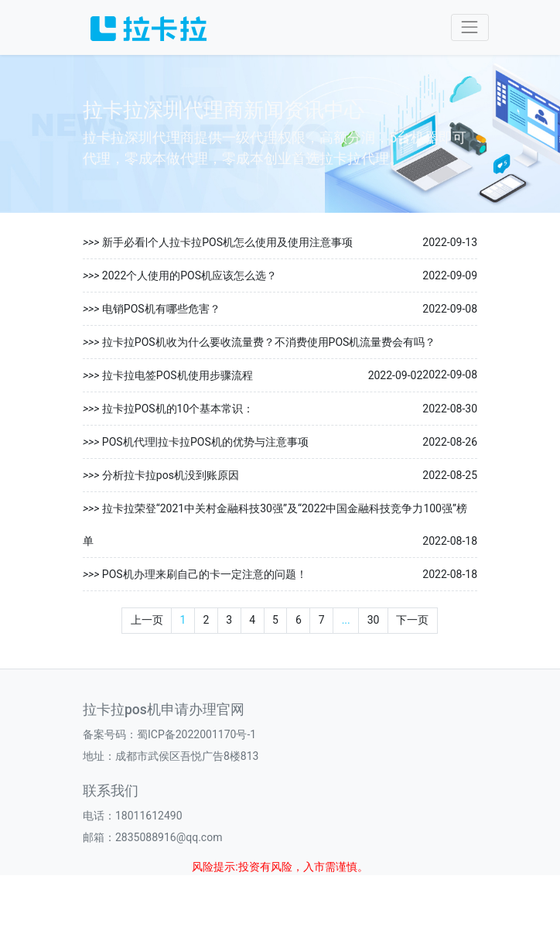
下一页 (412, 620)
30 (374, 620)
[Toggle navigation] (470, 27)
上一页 (147, 620)
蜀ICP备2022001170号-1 (196, 734)
